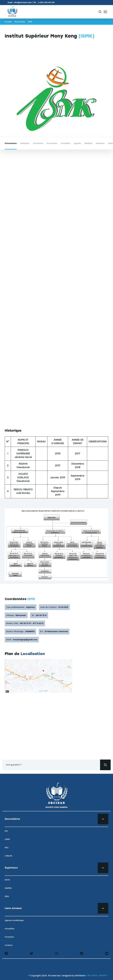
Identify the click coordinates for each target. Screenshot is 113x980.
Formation (9, 937)
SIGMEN (8, 888)
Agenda (77, 143)
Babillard (88, 143)
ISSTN (7, 880)
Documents (52, 143)
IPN (6, 831)
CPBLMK (8, 856)
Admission (25, 143)
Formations (38, 143)
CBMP (7, 839)
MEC (7, 848)
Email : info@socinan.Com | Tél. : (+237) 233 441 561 (31, 3)
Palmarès (100, 143)
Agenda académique (14, 920)
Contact (9, 945)
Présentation (11, 143)
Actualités (66, 143)
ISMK (7, 896)
